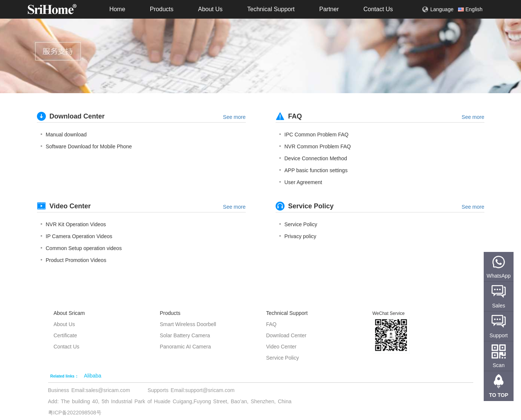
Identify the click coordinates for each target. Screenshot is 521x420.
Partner (329, 9)
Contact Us (378, 9)
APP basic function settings (313, 170)
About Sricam (69, 313)
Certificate (65, 335)
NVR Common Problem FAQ (315, 146)
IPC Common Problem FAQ (314, 135)
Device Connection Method (313, 158)
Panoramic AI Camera (186, 347)
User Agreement (301, 182)
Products (162, 9)
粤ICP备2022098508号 (75, 413)
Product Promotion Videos (73, 260)
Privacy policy (298, 236)
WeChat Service (389, 313)
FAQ (272, 324)
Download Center (286, 335)
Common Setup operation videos (81, 248)
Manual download (64, 135)
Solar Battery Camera (185, 335)
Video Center (281, 347)
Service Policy (298, 224)
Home (117, 9)
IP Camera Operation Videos (76, 236)
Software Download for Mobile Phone (86, 146)
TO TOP (499, 395)
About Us (210, 9)
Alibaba (93, 376)
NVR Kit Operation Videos (73, 224)
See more (234, 117)
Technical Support (271, 9)
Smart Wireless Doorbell (188, 324)
